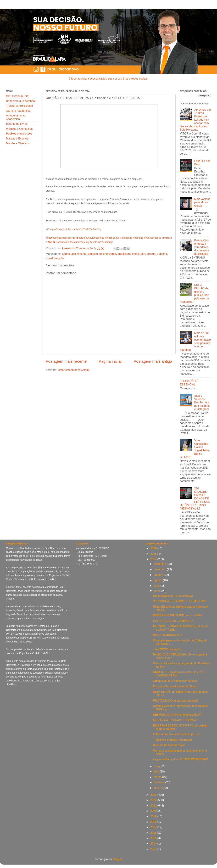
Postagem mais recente (66, 361)
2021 (154, 805)
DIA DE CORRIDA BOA (168, 635)
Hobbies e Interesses (19, 133)
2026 (154, 548)
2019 (154, 816)
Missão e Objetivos (18, 143)
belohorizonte (108, 254)
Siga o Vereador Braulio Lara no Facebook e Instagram (202, 402)
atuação (93, 254)
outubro (159, 575)
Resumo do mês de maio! (169, 745)
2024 (154, 559)
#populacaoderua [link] (95, 238)
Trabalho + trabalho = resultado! (173, 740)
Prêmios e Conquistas (20, 129)
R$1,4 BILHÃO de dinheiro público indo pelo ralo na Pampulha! (194, 293)
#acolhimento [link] (97, 242)
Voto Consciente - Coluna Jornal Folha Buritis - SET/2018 (195, 449)
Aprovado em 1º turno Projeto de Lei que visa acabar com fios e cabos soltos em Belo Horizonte (195, 120)
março (158, 777)
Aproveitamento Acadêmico (16, 117)
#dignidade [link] (126, 238)
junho (158, 591)
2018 (154, 822)
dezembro (160, 564)
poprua (151, 254)
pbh (143, 254)
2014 (154, 843)
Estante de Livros (17, 124)
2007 (154, 849)
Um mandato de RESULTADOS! (173, 596)
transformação (55, 258)
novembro (160, 569)
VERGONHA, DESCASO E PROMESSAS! (180, 601)
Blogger (117, 859)
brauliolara (124, 254)
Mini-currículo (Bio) (18, 96)
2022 (154, 800)
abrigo (66, 254)
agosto (158, 580)
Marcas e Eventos (17, 138)
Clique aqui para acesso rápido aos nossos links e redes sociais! (108, 79)
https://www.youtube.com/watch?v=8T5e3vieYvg (75, 229)
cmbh (136, 254)
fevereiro (160, 782)
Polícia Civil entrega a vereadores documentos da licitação (202, 247)
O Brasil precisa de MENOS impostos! (177, 734)
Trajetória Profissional (19, 106)
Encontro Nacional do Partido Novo (175, 686)
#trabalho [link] (138, 238)
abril (157, 771)
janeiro (158, 788)
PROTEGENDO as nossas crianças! (176, 701)
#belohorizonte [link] (61, 242)
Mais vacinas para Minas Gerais (202, 202)
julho (157, 586)
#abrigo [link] (109, 242)
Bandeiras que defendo (20, 101)
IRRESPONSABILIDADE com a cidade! (178, 615)
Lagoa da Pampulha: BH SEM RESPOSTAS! (181, 759)
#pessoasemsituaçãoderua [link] (60, 238)
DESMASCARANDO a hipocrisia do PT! (178, 715)
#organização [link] (112, 238)
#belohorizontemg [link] (79, 242)
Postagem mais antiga (153, 361)
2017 (154, 827)
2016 (154, 833)
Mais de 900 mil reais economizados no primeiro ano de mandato (195, 341)
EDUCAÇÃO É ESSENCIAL (189, 383)
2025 (154, 554)
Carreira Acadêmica (18, 111)
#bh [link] (50, 242)
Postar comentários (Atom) (73, 370)
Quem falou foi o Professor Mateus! (175, 681)
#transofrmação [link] (152, 238)
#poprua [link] (80, 238)
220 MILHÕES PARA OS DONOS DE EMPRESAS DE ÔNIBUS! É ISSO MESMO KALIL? (195, 498)
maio (157, 766)
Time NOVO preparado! (168, 649)
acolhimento (79, 254)
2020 (154, 811)
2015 (154, 838)
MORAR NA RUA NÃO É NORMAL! (175, 720)
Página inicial (110, 361)
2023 (154, 795)
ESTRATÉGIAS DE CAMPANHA (173, 621)
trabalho (162, 254)
